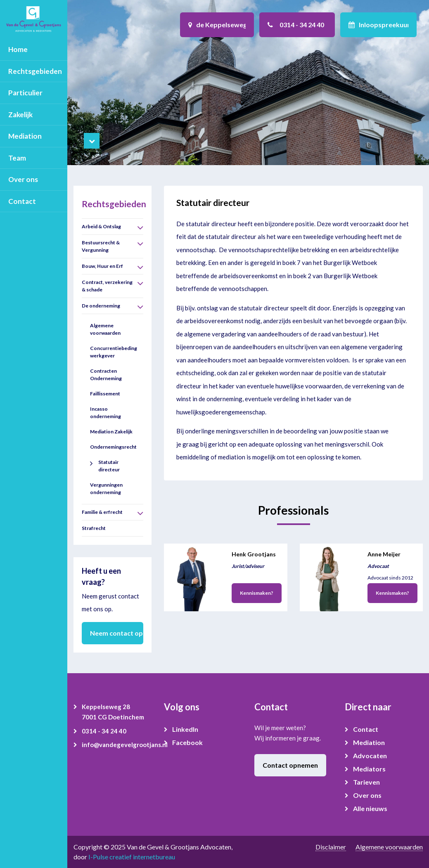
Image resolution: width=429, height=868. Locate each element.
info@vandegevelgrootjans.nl (117, 745)
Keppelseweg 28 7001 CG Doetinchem (113, 712)
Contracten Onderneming (106, 375)
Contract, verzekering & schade (107, 286)
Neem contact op (116, 633)
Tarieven (366, 782)
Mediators (369, 769)
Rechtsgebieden (35, 71)
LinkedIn (185, 729)
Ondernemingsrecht (113, 447)
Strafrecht (94, 528)
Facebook (187, 742)
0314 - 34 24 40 (104, 731)
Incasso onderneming (105, 413)
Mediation (25, 136)
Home (18, 49)
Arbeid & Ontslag (101, 226)
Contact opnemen (290, 765)
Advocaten (370, 756)
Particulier (25, 93)
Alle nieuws (370, 808)
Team (17, 158)
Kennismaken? (257, 593)
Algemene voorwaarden (105, 329)
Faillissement (105, 394)
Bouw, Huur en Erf (102, 266)
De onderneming (101, 306)
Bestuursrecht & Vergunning (101, 246)
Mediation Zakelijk (111, 432)
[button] (140, 227)
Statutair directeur (109, 466)
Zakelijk (20, 115)
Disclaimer (331, 847)
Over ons (23, 179)
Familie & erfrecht (102, 512)
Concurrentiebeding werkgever (114, 352)
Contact (22, 201)
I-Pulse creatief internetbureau (132, 857)
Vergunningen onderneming (106, 488)
